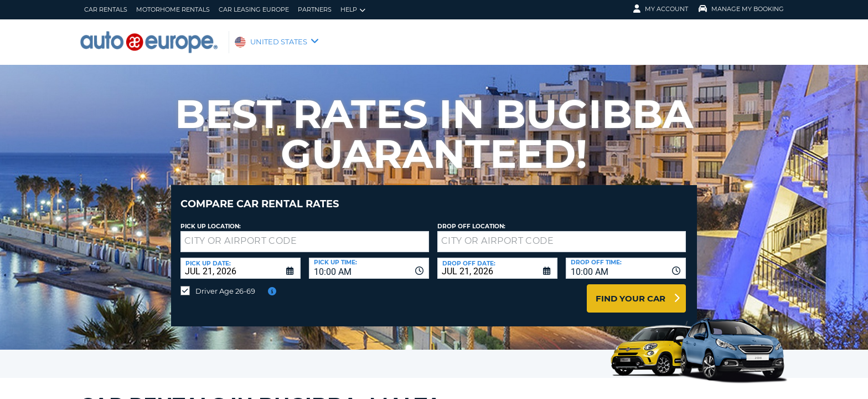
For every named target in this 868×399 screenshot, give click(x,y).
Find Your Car (631, 290)
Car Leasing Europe (254, 9)
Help (353, 10)
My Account (661, 9)
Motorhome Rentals (173, 9)
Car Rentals (106, 9)
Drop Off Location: (471, 218)
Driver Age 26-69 (225, 283)
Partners (315, 9)
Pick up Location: (211, 218)
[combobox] (369, 260)
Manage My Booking (741, 9)
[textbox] (305, 233)
